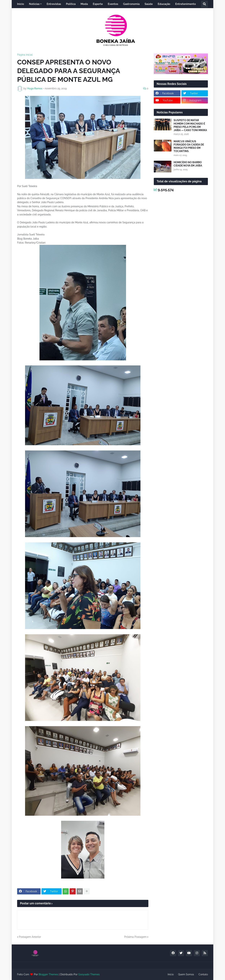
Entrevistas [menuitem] (54, 4)
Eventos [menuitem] (113, 4)
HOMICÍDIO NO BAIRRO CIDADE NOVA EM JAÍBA (188, 164)
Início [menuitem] (21, 4)
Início (171, 974)
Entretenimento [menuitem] (186, 4)
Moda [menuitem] (84, 4)
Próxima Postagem (135, 937)
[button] (204, 4)
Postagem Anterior (30, 937)
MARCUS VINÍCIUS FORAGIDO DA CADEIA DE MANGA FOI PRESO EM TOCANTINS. (189, 146)
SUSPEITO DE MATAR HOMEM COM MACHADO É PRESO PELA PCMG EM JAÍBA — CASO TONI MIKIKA (190, 125)
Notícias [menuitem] (34, 4)
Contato (203, 974)
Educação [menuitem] (164, 4)
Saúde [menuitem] (149, 4)
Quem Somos (186, 974)
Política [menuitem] (71, 4)
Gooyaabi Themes (89, 974)
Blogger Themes (48, 974)
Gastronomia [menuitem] (131, 4)
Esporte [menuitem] (98, 4)
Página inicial (25, 55)
